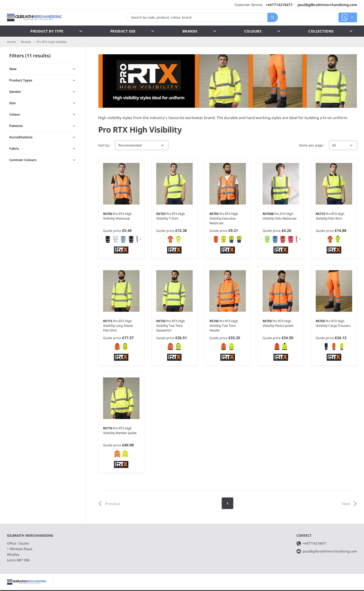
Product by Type (56, 31)
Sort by (104, 145)
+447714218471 (279, 5)
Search (271, 17)
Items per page (311, 145)
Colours (262, 31)
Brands (199, 31)
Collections (330, 31)
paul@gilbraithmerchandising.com (327, 5)
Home (11, 42)
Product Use (132, 31)
